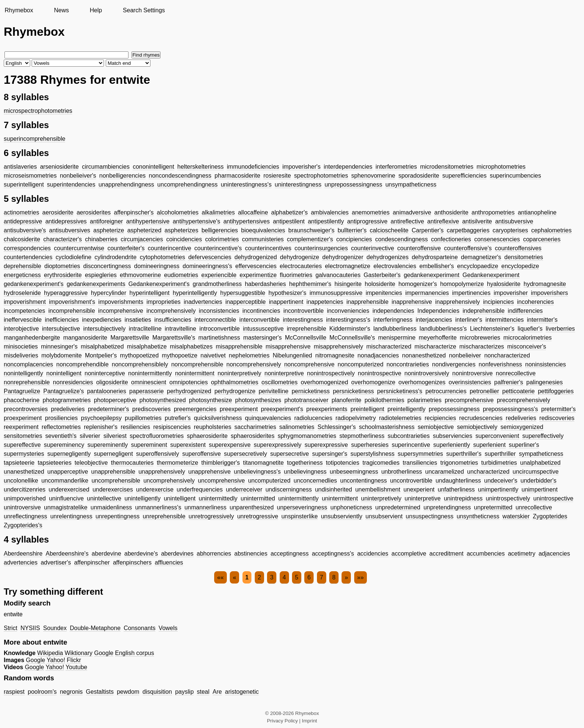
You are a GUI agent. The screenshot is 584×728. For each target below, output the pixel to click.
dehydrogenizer (343, 257)
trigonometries (459, 463)
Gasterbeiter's (382, 275)
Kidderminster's (350, 329)
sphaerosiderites (253, 436)
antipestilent (289, 221)
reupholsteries (212, 427)
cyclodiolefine (73, 257)
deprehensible (23, 266)
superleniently (452, 445)
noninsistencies (545, 364)
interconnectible (215, 320)
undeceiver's (501, 481)
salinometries (297, 427)
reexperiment (21, 427)
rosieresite (277, 176)
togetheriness (305, 463)
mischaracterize (435, 346)
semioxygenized (522, 427)
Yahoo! (56, 660)
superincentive (411, 445)
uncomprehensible (116, 481)
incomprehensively (171, 311)
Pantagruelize (22, 391)
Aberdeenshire (23, 554)
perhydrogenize (235, 391)
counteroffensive (419, 248)
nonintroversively (427, 373)
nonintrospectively (331, 373)
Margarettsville (130, 338)
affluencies (169, 562)
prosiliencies (61, 418)
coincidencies (184, 239)
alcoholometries (178, 212)
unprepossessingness (353, 185)
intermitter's (542, 320)
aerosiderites (94, 212)
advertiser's (56, 562)
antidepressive (23, 221)
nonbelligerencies (123, 176)
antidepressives (66, 221)
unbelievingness (305, 472)
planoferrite (346, 400)
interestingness (303, 320)
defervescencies (210, 257)
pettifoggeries (556, 391)
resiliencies (135, 427)
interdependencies (348, 167)
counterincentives (268, 248)
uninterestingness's (246, 185)
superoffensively (157, 454)
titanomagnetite (264, 463)
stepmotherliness (362, 436)
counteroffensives (518, 248)
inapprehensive (412, 302)
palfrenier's (509, 382)
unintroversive (22, 507)
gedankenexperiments (96, 284)
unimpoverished (25, 498)
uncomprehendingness (187, 185)
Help (96, 10)
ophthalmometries (234, 382)
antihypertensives (247, 221)
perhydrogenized (189, 391)
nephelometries (249, 355)
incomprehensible (72, 311)
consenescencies (497, 239)
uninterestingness (298, 185)
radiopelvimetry (356, 418)
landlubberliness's (443, 329)
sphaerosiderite (207, 436)
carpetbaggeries (468, 230)
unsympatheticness (411, 185)
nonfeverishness (500, 364)
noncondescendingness (180, 176)
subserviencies (453, 436)
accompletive (409, 554)
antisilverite (477, 221)
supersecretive (289, 454)
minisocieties (21, 346)
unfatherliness (456, 489)
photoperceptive (115, 400)
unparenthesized (252, 507)
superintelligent (24, 185)
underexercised (69, 489)
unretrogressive (258, 516)
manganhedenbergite (32, 338)
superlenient (489, 445)
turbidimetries (499, 463)
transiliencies (420, 463)
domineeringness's (207, 266)
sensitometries (23, 436)
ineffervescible (23, 320)
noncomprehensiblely (140, 364)
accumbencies (486, 554)
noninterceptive (105, 373)
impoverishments (121, 302)
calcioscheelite (389, 230)
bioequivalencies (263, 230)
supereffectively (543, 436)
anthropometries (493, 212)
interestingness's (348, 320)
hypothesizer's (288, 293)
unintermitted (258, 498)
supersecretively (245, 454)
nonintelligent (64, 373)
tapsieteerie (19, 463)
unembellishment (378, 489)
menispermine (397, 338)
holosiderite (380, 284)
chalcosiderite (22, 239)
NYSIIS (30, 628)
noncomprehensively (254, 364)
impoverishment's (72, 302)
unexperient (419, 489)
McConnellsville (306, 338)
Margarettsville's (174, 338)
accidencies (373, 554)
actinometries (21, 212)
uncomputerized (269, 481)
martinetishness (219, 338)
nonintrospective (380, 373)
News (61, 10)
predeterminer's (109, 409)
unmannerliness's (158, 507)
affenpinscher (92, 562)
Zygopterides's (23, 525)
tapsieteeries (55, 463)
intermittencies (504, 320)
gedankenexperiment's (34, 284)
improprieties (164, 302)
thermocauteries (132, 463)
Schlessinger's (337, 427)
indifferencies (525, 311)
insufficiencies (173, 320)
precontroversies (26, 409)
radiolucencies (313, 418)
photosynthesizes (258, 400)
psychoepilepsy (101, 418)
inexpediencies (102, 320)
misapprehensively (338, 346)
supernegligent (113, 454)
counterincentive (170, 248)
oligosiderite (112, 382)
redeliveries (521, 418)
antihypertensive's (197, 221)
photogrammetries (67, 400)
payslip (184, 692)
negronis (71, 692)
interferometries (396, 167)
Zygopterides (550, 516)
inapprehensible (367, 302)
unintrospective (553, 498)
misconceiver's (527, 346)
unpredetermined (398, 507)
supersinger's (330, 454)
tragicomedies (381, 463)
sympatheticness (541, 454)
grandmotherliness (217, 284)
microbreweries (480, 338)
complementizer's (310, 239)
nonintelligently (23, 373)
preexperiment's (282, 409)
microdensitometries (447, 167)
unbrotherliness (402, 472)
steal (203, 692)
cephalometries (551, 230)
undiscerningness (289, 489)
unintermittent (340, 498)
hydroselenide (22, 293)
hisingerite (348, 284)
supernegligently (69, 454)
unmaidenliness (111, 507)
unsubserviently (342, 516)
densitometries (524, 257)
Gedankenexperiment (491, 275)
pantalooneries (107, 391)
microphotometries (501, 167)
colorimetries (222, 239)
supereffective (22, 445)
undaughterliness (458, 481)
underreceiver (244, 489)
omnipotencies (189, 382)
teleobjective (91, 463)
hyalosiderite (504, 284)
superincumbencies (515, 176)
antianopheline (537, 212)
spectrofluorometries (157, 436)
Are (217, 692)
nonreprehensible (27, 382)
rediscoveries (557, 418)
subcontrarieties (409, 436)
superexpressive (326, 445)
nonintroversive (472, 373)
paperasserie (147, 391)
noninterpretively (239, 373)
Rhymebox (19, 10)
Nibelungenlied (292, 355)
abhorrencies (214, 554)
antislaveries (20, 167)
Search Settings (144, 10)
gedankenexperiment (431, 275)
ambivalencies (330, 212)
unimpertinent (539, 489)
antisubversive (514, 221)
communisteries (263, 239)
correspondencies (27, 248)
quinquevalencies (268, 418)
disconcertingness (107, 266)
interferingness (393, 320)
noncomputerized (361, 364)
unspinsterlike (299, 516)
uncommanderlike (65, 481)
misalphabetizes (191, 346)
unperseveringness (302, 507)
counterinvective (372, 248)
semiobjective (436, 427)
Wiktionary (79, 653)
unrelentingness (71, 516)
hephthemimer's (310, 284)
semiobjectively (477, 427)
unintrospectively (508, 498)
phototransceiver (306, 400)
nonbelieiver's (78, 176)
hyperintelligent (150, 293)
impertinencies (471, 293)
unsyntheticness (478, 516)
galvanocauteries (338, 275)
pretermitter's (558, 409)
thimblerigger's (221, 463)
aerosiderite (58, 212)
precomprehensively (523, 400)
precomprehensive (469, 400)
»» (361, 577)
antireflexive (443, 221)
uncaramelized (445, 472)
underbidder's (539, 481)
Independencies (438, 311)
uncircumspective (536, 472)
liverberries (560, 329)
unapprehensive (210, 472)
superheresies (370, 445)
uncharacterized (488, 472)
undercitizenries (25, 489)
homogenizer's (418, 284)
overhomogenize (373, 382)
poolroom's (42, 692)
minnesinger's (59, 346)
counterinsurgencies (321, 248)
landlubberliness (395, 329)
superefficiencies (465, 176)
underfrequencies (200, 489)
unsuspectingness (429, 516)
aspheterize (109, 230)
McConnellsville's (352, 338)
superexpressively (277, 445)
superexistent (188, 445)
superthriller (500, 454)
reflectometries (61, 427)
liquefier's (530, 329)
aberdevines (177, 554)
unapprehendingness (126, 185)
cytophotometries (162, 257)
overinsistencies (470, 382)
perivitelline (273, 391)
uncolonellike (21, 481)
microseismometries (30, 176)
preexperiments (327, 409)
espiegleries (101, 275)
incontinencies (261, 311)
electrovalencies (395, 266)
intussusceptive (263, 329)
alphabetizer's (289, 212)
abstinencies (251, 554)
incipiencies (499, 302)
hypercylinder (109, 293)
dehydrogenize (300, 257)
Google (104, 653)
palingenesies (545, 382)
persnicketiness (353, 391)
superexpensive (230, 445)
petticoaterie (519, 391)
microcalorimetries (528, 338)
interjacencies (434, 320)
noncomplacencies (28, 364)
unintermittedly (218, 498)
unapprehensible (113, 472)
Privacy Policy (283, 721)
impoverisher (511, 293)
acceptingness (289, 554)
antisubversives (70, 230)
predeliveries (68, 409)
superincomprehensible (34, 139)
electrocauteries (301, 266)
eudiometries (181, 275)
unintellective (104, 498)
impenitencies (384, 293)
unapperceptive (68, 472)
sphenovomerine (373, 176)
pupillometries (143, 418)
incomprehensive (120, 311)
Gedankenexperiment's (159, 284)
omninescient (149, 382)
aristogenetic (242, 692)
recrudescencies (481, 418)
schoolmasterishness (387, 427)
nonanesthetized (424, 355)
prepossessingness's (510, 409)
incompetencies (24, 311)
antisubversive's (25, 230)
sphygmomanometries (307, 436)
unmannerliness (205, 507)
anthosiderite (451, 212)
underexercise (155, 489)
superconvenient (497, 436)
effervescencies (256, 266)
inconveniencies (348, 311)
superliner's (524, 445)
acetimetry (522, 554)
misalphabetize (147, 346)
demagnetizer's (481, 257)
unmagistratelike (66, 507)
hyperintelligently (195, 293)
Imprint (310, 721)
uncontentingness (363, 481)
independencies (393, 311)
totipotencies (343, 463)
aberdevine (106, 554)
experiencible (219, 275)
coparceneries (542, 239)
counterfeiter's (126, 248)
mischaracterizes (482, 346)
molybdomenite (62, 355)
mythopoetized (139, 355)
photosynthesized (163, 400)
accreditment (447, 554)
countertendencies (28, 257)
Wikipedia (50, 653)
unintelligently (142, 498)
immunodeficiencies (253, 167)
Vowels (168, 628)
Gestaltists (100, 692)
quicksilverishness (218, 418)
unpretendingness (447, 507)
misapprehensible (239, 346)
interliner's (469, 320)
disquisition (157, 692)
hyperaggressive (66, 293)
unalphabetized (541, 463)
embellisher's (437, 266)
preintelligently (406, 409)
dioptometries (62, 266)
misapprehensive (288, 346)
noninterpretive (284, 373)
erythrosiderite (63, 275)
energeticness (22, 275)
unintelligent (180, 498)
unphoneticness (351, 507)
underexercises (113, 489)
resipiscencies (172, 427)
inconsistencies (219, 311)
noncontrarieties (408, 364)
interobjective (21, 329)
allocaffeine (253, 212)
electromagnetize (347, 266)
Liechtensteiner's (492, 329)
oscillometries (280, 382)
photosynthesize (210, 400)
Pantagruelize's (64, 391)
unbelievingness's (257, 472)
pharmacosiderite (237, 176)
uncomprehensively (169, 481)
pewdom (128, 692)
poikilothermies (385, 400)
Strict (10, 628)
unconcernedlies (315, 481)
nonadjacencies (378, 355)
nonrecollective (516, 373)
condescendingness (401, 239)
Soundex (55, 628)
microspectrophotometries (38, 111)
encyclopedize (520, 266)
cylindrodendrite (116, 257)
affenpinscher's (134, 212)
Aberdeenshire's (67, 554)
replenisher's (101, 427)
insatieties (138, 320)
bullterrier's (352, 230)
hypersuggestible (243, 293)
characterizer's (63, 239)
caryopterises (510, 230)
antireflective (407, 221)
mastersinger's (263, 338)
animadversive (412, 212)
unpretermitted (493, 507)
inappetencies (325, 302)
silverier (90, 436)
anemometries (371, 212)
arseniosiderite (59, 167)
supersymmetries (420, 454)
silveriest (115, 436)
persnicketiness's (399, 391)
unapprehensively (162, 472)
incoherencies (535, 302)
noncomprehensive (309, 364)
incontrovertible (304, 311)
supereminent (149, 445)
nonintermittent (195, 373)
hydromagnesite (545, 284)
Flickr (74, 660)
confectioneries (451, 239)
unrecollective (534, 507)
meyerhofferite (438, 338)
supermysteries (24, 454)
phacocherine (22, 400)
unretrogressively (211, 516)
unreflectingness (26, 516)
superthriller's (464, 454)
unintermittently (299, 498)
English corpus (135, 653)
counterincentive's (218, 248)
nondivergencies (454, 364)
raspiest (14, 692)
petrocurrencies (446, 391)
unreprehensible (164, 516)
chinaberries (101, 239)
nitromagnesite (335, 355)
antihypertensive (148, 221)
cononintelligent (153, 167)
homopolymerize (462, 284)
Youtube (76, 667)
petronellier (484, 391)
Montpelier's (101, 355)
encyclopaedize (477, 266)
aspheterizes (182, 230)
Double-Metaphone (95, 628)
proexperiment (23, 418)
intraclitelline (145, 329)
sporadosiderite (419, 176)
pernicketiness (311, 391)
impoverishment (25, 302)
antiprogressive (367, 221)
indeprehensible (484, 311)
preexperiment (239, 409)
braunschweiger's (311, 230)
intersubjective (61, 329)
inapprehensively (457, 302)
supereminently (108, 445)
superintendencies (71, 185)
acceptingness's (333, 554)
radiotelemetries (400, 418)
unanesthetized (24, 472)
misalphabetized (102, 346)
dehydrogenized (256, 257)
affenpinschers (132, 562)
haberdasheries (265, 284)
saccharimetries (255, 427)
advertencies (21, 562)
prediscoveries (151, 409)
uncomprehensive (221, 481)
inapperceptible (246, 302)
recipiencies (440, 418)
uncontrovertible (411, 481)
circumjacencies (142, 239)
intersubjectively (104, 329)
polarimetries (425, 400)
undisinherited (334, 489)
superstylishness (372, 454)
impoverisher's (301, 167)
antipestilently (326, 221)
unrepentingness (117, 516)
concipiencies (354, 239)
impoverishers (549, 293)
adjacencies (554, 554)
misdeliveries (21, 355)
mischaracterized (389, 346)
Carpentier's (428, 230)
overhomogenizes (422, 382)
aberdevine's (141, 554)
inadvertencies (203, 302)
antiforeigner (106, 221)
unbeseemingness (354, 472)
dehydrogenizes (388, 257)
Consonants (139, 628)
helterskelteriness (201, 167)
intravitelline (180, 329)
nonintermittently (150, 373)
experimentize (258, 275)
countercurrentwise (79, 248)
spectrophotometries (321, 176)
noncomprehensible (197, 364)
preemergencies (195, 409)
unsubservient (384, 516)
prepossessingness (454, 409)
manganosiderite (85, 338)
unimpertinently (498, 489)
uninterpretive (423, 498)
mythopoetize (180, 355)
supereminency (64, 445)
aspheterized (145, 230)
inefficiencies (62, 320)
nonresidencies (73, 382)
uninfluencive (66, 498)
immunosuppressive (336, 293)
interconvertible (259, 320)
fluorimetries (296, 275)
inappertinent (286, 302)
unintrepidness (463, 498)
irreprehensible (307, 329)
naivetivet (213, 355)
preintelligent (367, 409)
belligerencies (220, 230)
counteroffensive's (468, 248)
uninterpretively (381, 498)
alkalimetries (218, 212)
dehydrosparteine (435, 257)
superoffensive (201, 454)
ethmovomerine (140, 275)
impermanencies (427, 293)
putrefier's (178, 418)
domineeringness (157, 266)
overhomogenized (324, 382)
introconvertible (220, 329)
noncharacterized (507, 355)
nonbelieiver (465, 355)
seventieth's (61, 436)
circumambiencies (106, 167)
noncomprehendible (82, 364)
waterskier (516, 516)
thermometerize (177, 463)
